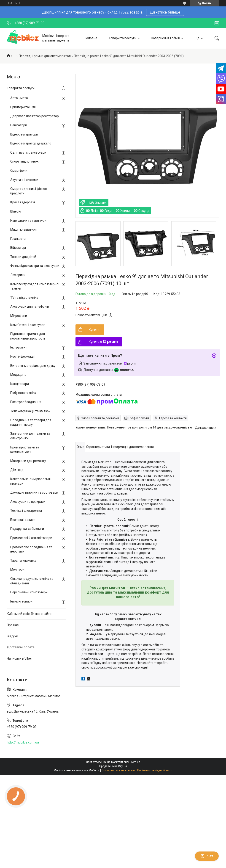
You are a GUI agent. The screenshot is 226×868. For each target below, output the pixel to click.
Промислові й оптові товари (31, 538)
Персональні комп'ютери (29, 592)
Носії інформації (22, 357)
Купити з (103, 342)
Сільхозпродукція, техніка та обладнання (32, 581)
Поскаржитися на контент (118, 770)
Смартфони (19, 171)
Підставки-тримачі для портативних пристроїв (28, 336)
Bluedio (16, 211)
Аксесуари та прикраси (28, 502)
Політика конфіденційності (155, 770)
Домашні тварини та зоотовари (34, 492)
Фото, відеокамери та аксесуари (35, 266)
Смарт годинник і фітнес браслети (28, 191)
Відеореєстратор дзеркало (31, 143)
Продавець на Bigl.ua (113, 766)
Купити (94, 330)
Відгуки (12, 636)
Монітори (17, 569)
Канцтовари (20, 384)
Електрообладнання (26, 402)
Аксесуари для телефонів (30, 307)
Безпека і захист (23, 520)
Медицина (18, 375)
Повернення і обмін (165, 38)
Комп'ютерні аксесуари (28, 325)
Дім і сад (17, 470)
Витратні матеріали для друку (33, 366)
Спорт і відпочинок (24, 161)
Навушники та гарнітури (28, 221)
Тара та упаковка (23, 561)
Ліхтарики (18, 275)
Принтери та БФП (23, 107)
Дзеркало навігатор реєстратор (35, 116)
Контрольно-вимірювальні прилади (30, 481)
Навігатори (19, 125)
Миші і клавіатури (23, 229)
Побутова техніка (23, 393)
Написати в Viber (19, 658)
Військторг (18, 248)
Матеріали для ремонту (28, 461)
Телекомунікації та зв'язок (30, 411)
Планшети (18, 239)
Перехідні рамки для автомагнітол (45, 56)
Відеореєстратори (24, 134)
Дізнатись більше (165, 12)
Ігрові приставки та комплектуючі (25, 450)
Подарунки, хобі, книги (27, 529)
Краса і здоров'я (23, 202)
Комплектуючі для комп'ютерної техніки (35, 286)
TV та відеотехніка (24, 298)
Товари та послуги (122, 38)
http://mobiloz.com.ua (23, 742)
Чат (207, 856)
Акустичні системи (24, 180)
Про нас (13, 625)
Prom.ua (135, 762)
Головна (91, 38)
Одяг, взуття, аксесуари (28, 152)
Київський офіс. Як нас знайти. (30, 614)
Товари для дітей (23, 257)
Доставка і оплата (21, 647)
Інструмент (19, 347)
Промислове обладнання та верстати (31, 549)
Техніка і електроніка (26, 511)
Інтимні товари (21, 601)
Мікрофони (19, 316)
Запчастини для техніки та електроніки (30, 436)
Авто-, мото (19, 98)
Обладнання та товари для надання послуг (31, 422)
